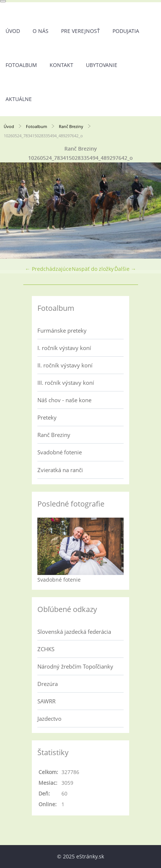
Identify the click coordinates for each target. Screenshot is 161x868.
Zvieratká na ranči (60, 470)
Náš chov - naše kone (64, 400)
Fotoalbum (21, 65)
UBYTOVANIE (102, 65)
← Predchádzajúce (48, 269)
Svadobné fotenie (60, 452)
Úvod (13, 31)
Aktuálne (19, 99)
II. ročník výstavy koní (65, 365)
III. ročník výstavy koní (66, 383)
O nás (41, 31)
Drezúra (48, 684)
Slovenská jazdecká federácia (74, 632)
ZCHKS (46, 649)
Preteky (47, 417)
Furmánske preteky (62, 330)
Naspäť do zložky (93, 269)
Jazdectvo (49, 719)
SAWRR (46, 701)
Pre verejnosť (80, 31)
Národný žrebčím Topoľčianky (75, 666)
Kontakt (61, 65)
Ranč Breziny (71, 126)
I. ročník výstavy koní (64, 348)
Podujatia (126, 31)
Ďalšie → (125, 269)
